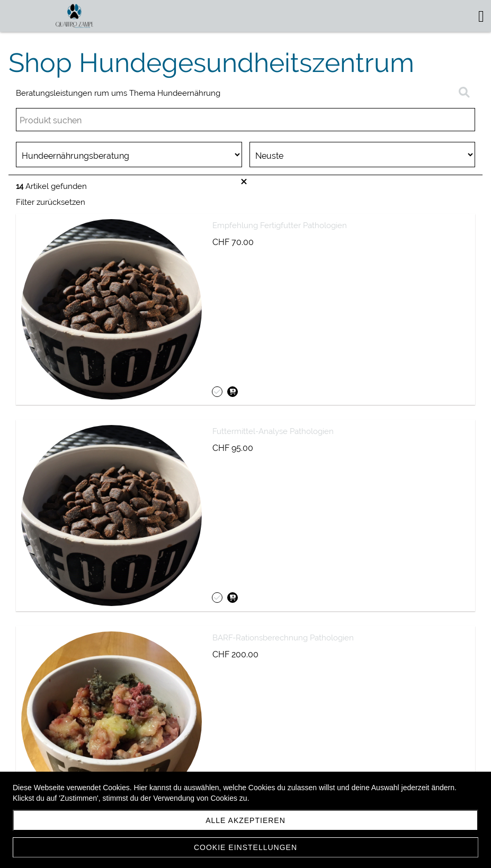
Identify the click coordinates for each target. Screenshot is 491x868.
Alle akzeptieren (245, 820)
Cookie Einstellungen (245, 847)
